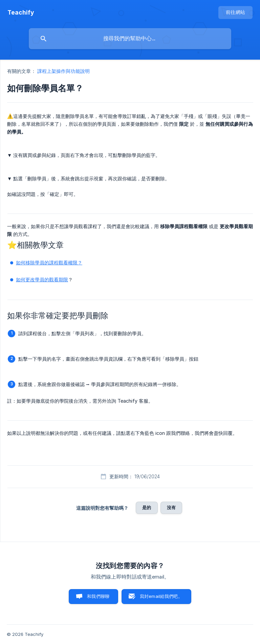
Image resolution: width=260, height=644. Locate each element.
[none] (21, 13)
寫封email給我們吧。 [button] (161, 596)
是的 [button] (147, 507)
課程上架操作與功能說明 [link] (63, 71)
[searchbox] (130, 39)
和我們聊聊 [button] (98, 596)
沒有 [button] (171, 507)
